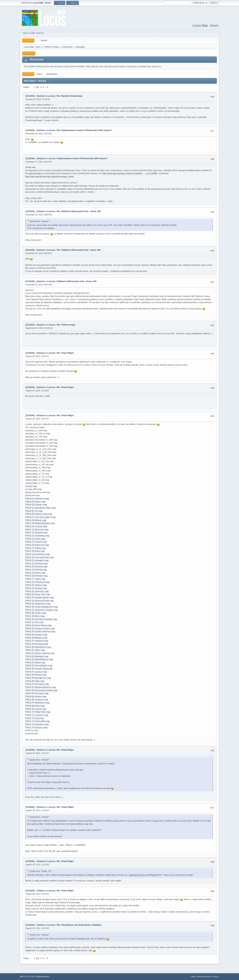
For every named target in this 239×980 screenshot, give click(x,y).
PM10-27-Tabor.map (35, 579)
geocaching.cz (36, 173)
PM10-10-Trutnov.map (36, 526)
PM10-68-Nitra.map (35, 706)
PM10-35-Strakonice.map (38, 604)
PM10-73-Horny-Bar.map (38, 721)
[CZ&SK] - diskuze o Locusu (40, 96)
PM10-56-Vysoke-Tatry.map (39, 669)
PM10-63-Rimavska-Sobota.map (41, 690)
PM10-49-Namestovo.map (38, 647)
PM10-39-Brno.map (35, 616)
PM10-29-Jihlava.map (36, 585)
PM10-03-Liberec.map (36, 505)
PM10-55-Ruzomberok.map (39, 665)
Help (193, 977)
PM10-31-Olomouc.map (37, 591)
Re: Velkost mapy (66, 325)
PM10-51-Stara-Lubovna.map (40, 653)
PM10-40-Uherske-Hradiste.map (41, 619)
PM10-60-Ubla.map (35, 681)
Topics (40, 74)
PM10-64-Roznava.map (37, 693)
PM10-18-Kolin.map (35, 551)
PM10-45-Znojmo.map (36, 635)
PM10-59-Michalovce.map (38, 678)
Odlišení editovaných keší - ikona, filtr (77, 281)
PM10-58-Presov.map (36, 675)
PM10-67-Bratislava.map (37, 703)
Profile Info (29, 53)
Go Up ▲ (215, 977)
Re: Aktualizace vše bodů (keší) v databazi (79, 925)
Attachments (52, 74)
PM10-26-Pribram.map (36, 576)
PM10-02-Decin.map (35, 502)
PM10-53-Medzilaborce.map (39, 659)
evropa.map (31, 486)
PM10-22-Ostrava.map (36, 563)
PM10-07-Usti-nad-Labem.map (40, 517)
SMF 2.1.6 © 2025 (27, 977)
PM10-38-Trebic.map (36, 613)
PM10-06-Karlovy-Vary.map (39, 514)
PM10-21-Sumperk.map (37, 560)
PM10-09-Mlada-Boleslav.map (40, 523)
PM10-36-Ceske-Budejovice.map (41, 607)
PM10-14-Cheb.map (35, 539)
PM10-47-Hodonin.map (37, 641)
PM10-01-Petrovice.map (37, 498)
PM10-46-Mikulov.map (36, 638)
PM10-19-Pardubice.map (38, 554)
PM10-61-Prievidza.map (37, 684)
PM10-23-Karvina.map (36, 566)
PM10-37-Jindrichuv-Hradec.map (41, 610)
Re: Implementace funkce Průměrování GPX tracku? (84, 130)
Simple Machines (42, 977)
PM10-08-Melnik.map (36, 520)
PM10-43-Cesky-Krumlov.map (40, 628)
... (46, 87)
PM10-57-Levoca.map (36, 672)
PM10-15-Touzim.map (36, 542)
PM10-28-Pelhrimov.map (37, 582)
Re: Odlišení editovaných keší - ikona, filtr (79, 211)
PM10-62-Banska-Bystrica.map (40, 687)
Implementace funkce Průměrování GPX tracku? (82, 158)
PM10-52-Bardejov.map (37, 656)
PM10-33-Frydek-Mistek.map (40, 597)
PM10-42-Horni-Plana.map (38, 625)
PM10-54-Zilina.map (35, 662)
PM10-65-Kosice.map (36, 696)
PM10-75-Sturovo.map (36, 727)
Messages (28, 74)
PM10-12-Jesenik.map (36, 532)
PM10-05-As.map (34, 511)
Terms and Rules (203, 977)
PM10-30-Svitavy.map (36, 588)
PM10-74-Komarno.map (37, 724)
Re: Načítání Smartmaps (70, 96)
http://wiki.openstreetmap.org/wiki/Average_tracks (50, 176)
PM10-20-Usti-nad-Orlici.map (40, 557)
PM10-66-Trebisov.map (37, 700)
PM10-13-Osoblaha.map (37, 536)
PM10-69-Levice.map (36, 709)
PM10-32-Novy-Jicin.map (38, 594)
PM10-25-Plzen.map (35, 573)
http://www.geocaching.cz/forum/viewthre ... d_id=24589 (130, 173)
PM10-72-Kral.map (35, 718)
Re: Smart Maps (65, 353)
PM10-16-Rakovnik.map (37, 545)
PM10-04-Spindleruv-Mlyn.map (40, 508)
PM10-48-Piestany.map (37, 644)
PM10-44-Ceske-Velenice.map (40, 631)
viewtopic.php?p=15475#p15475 (145, 875)
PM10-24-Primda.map (36, 570)
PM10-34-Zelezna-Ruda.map (40, 601)
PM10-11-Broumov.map (37, 529)
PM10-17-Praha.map (36, 548)
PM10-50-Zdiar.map (35, 650)
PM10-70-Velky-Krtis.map (38, 712)
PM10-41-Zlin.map (34, 622)
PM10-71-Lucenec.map (37, 715)
